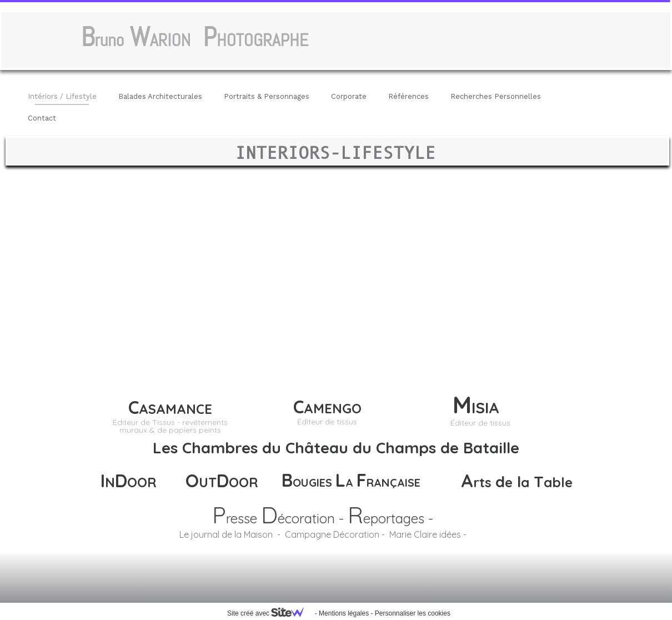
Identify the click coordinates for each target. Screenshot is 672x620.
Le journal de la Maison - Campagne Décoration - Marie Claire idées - (323, 534)
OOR (244, 482)
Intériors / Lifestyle (62, 96)
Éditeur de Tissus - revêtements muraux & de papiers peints (170, 426)
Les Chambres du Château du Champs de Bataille (336, 447)
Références (408, 96)
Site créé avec (270, 613)
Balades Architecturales (160, 96)
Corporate (349, 96)
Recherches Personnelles (496, 96)
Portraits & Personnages (267, 96)
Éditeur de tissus (480, 423)
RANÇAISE (393, 482)
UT (208, 482)
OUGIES (314, 482)
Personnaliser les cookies (413, 613)
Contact (42, 118)
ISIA (490, 407)
